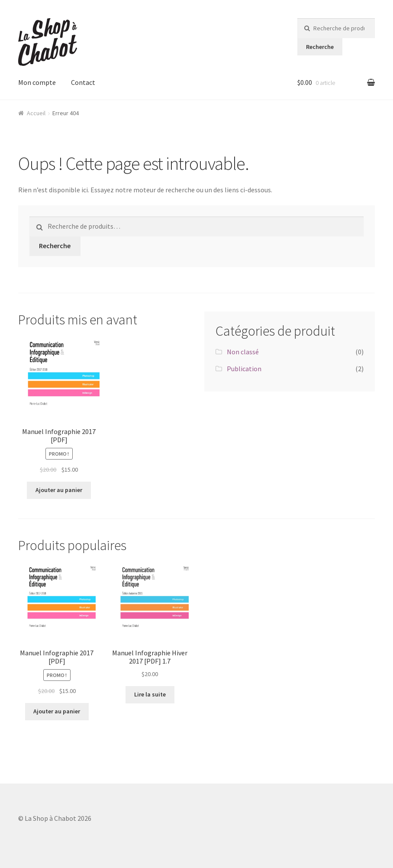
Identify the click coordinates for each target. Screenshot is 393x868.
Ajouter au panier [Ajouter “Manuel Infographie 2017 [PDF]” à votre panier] (59, 490)
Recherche (320, 47)
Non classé (243, 352)
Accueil (36, 113)
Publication (244, 369)
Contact (83, 82)
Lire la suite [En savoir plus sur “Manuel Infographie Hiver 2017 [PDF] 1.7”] (150, 694)
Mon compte (37, 82)
